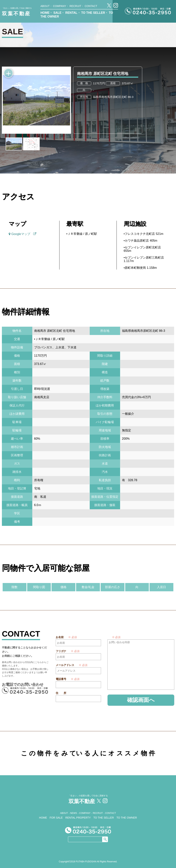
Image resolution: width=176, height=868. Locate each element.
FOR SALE (56, 817)
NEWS (74, 812)
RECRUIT (75, 6)
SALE (58, 13)
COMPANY (59, 6)
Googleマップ (22, 234)
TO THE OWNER (127, 817)
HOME (45, 13)
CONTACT (91, 6)
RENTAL (71, 13)
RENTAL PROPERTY (78, 817)
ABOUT (45, 6)
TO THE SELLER (93, 13)
